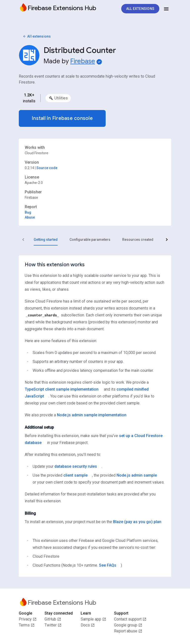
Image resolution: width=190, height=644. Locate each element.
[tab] (46, 240)
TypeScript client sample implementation (62, 389)
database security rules (76, 466)
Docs (88, 625)
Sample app (93, 619)
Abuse (30, 217)
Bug (28, 212)
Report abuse (128, 631)
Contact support (130, 619)
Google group (128, 625)
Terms (27, 625)
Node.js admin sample (137, 475)
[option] (58, 98)
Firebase (83, 61)
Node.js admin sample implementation (92, 415)
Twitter (53, 625)
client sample (75, 475)
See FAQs (108, 565)
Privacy (28, 619)
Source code (47, 168)
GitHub (53, 619)
